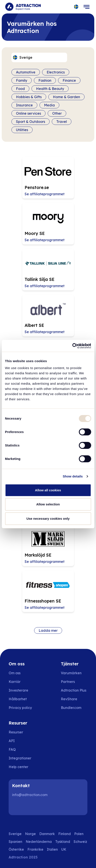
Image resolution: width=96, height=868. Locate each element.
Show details (73, 476)
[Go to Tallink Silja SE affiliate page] (48, 270)
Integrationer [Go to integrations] (20, 758)
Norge (30, 834)
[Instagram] (31, 806)
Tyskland (63, 842)
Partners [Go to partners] (68, 682)
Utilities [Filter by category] (22, 130)
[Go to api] (21, 741)
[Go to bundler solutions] (74, 708)
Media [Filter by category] (49, 105)
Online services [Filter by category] (28, 113)
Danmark (47, 834)
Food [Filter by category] (20, 89)
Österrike (16, 849)
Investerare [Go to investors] (18, 690)
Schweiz (80, 842)
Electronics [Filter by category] (56, 72)
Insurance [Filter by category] (24, 105)
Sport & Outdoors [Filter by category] (31, 122)
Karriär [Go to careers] (15, 682)
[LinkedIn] (17, 806)
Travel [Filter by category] (62, 122)
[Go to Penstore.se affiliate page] (48, 178)
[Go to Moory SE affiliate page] (48, 224)
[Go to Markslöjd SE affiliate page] (48, 545)
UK (64, 849)
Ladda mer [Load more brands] (48, 630)
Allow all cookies (48, 490)
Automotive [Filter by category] (26, 72)
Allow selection (48, 504)
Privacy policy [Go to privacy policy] (20, 708)
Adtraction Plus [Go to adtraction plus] (74, 690)
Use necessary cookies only (48, 519)
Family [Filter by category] (22, 80)
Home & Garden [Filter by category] (66, 97)
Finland (65, 834)
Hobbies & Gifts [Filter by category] (29, 97)
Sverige (15, 834)
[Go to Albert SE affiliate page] (48, 316)
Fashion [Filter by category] (45, 80)
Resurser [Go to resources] (16, 732)
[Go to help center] (21, 767)
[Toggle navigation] (87, 7)
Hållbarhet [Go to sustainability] (18, 699)
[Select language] (76, 7)
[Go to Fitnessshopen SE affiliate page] (48, 591)
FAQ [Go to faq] (12, 749)
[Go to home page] (23, 7)
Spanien (15, 842)
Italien (52, 849)
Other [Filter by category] (57, 113)
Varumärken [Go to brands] (71, 673)
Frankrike (35, 849)
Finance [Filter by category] (69, 80)
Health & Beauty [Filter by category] (50, 89)
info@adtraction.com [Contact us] (30, 795)
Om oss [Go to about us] (15, 673)
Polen (79, 834)
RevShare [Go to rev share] (69, 699)
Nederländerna (39, 842)
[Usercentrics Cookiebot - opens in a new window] (72, 346)
